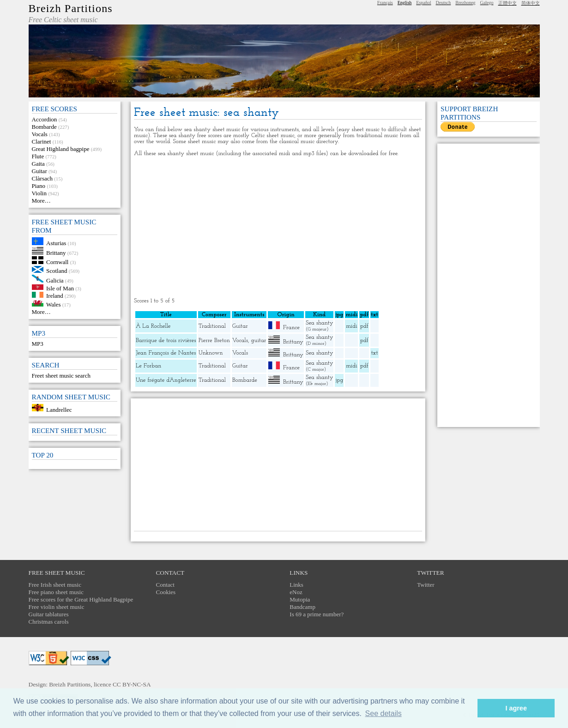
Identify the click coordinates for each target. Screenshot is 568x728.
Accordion (45, 119)
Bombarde (44, 127)
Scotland (57, 271)
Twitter (426, 585)
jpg (339, 380)
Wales (53, 304)
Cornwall (57, 262)
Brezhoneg (465, 3)
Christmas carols (49, 622)
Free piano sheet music (56, 592)
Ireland (55, 296)
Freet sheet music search (61, 376)
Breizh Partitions (71, 8)
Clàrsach (42, 178)
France (291, 328)
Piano (39, 186)
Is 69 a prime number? (317, 614)
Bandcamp (302, 607)
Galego (487, 3)
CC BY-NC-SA (132, 684)
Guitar (39, 171)
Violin (39, 193)
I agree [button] (516, 708)
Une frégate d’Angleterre (166, 380)
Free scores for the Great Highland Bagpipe (81, 599)
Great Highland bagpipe (61, 149)
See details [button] (384, 713)
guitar (258, 340)
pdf (364, 326)
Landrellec (59, 409)
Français (385, 3)
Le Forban (148, 366)
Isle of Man (60, 288)
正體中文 (508, 3)
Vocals (40, 134)
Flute (38, 156)
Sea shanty (320, 323)
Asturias (56, 243)
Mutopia (300, 599)
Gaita (38, 164)
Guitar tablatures (49, 614)
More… (41, 201)
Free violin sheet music (57, 607)
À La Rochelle (153, 326)
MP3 (38, 344)
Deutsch (444, 3)
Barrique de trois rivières (166, 340)
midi (352, 326)
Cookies (166, 592)
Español (423, 3)
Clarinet (42, 141)
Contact (165, 585)
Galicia (55, 280)
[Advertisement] (278, 227)
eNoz (296, 592)
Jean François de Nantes (166, 353)
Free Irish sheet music (55, 585)
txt (375, 353)
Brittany (56, 252)
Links (296, 585)
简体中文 (531, 3)
